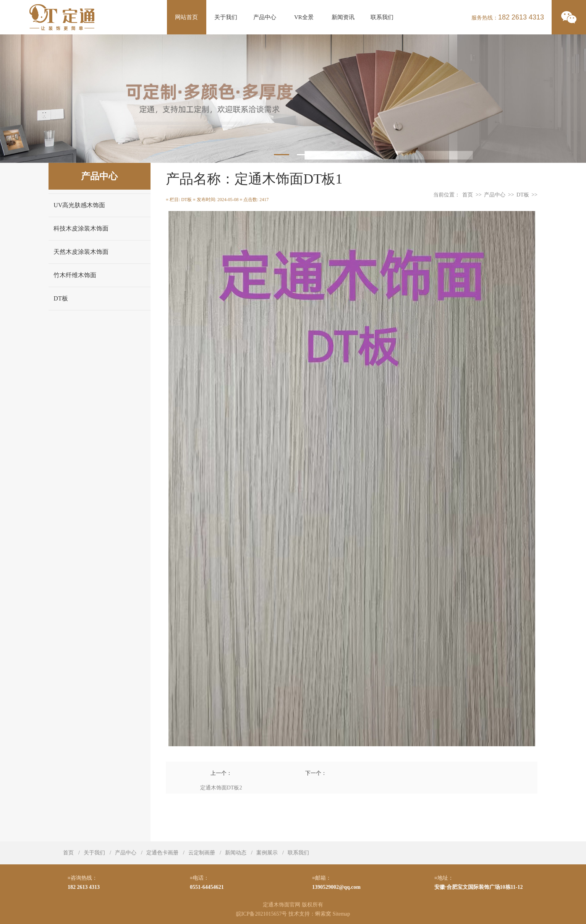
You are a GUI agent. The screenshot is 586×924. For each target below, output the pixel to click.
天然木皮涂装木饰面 (81, 252)
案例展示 (267, 853)
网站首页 (186, 17)
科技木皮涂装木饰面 (81, 228)
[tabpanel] (293, 99)
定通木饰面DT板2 (221, 788)
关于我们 (226, 17)
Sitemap (341, 914)
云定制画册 (202, 853)
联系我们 (382, 17)
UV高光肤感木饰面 (79, 205)
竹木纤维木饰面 (75, 275)
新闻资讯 (343, 17)
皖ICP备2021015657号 (262, 914)
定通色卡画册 (162, 853)
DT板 (61, 298)
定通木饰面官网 (282, 905)
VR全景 (304, 17)
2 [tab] (304, 155)
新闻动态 (236, 853)
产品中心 (265, 17)
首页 (468, 195)
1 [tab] (282, 155)
